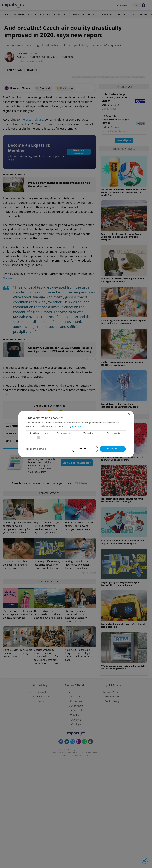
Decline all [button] (85, 449)
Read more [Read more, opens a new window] (78, 426)
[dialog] (76, 434)
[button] (36, 449)
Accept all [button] (113, 449)
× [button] (129, 414)
